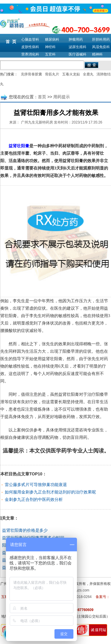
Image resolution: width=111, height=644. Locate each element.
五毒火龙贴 (71, 74)
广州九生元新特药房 (37, 122)
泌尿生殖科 (78, 47)
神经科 (50, 47)
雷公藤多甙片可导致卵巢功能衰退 (36, 485)
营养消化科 (30, 54)
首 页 (11, 42)
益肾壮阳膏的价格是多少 (25, 530)
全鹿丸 (88, 74)
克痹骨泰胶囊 (31, 74)
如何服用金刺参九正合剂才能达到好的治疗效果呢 (50, 492)
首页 (42, 97)
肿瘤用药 (76, 39)
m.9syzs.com (79, 590)
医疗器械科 (78, 54)
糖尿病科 (52, 39)
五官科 (50, 54)
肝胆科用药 (101, 39)
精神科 (97, 54)
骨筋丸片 (52, 74)
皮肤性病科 (30, 47)
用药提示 (62, 97)
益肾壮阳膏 (17, 146)
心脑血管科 (30, 39)
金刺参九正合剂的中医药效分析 (34, 499)
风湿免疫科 (101, 47)
